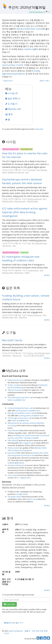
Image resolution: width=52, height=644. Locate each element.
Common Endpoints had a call (20, 408)
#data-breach (20, 201)
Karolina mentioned (16, 465)
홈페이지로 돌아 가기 (14, 623)
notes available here (20, 420)
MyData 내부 (13, 109)
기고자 (6, 633)
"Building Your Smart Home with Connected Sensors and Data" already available (28, 437)
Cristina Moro (33, 270)
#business (7, 246)
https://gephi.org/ (26, 443)
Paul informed (14, 430)
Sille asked (12, 440)
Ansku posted (13, 448)
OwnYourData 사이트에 (13, 65)
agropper (32, 170)
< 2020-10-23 (7, 81)
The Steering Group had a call (20, 397)
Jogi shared (12, 453)
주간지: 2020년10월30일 (27, 7)
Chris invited (13, 475)
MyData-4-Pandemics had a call (21, 413)
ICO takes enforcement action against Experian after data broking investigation (25, 212)
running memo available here (28, 411)
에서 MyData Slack (39, 243)
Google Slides (22, 494)
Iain (29, 243)
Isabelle (11, 463)
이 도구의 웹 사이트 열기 (34, 355)
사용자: (5, 524)
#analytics (7, 355)
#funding (23, 317)
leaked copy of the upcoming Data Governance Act (28, 454)
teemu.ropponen (35, 199)
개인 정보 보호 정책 (40, 631)
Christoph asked (15, 497)
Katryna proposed (15, 380)
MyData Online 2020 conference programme (27, 449)
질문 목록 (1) (13, 98)
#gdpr (27, 273)
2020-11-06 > (45, 81)
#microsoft (17, 355)
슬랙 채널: (5, 531)
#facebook (19, 273)
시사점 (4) (11, 93)
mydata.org (29, 49)
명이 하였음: (6, 582)
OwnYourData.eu (16, 631)
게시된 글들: (6, 573)
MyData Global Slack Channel (30, 29)
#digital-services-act (16, 172)
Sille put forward (15, 390)
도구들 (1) (11, 104)
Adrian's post (32, 499)
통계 (9, 114)
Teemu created (14, 385)
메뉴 (47, 275)
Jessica (31, 353)
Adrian (21, 463)
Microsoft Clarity (12, 340)
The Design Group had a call (19, 418)
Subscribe (39, 129)
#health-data (33, 201)
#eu (27, 172)
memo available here (17, 400)
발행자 (27, 631)
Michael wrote (14, 423)
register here (25, 478)
